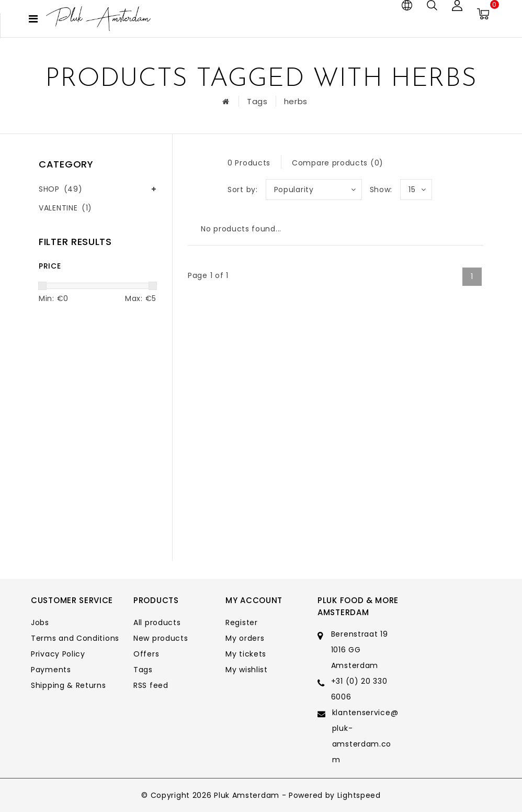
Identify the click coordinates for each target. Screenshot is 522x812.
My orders (245, 638)
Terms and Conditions (75, 638)
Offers (146, 654)
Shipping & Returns (69, 685)
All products (157, 622)
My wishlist (247, 670)
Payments (51, 670)
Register (242, 622)
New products (161, 638)
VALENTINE (65, 208)
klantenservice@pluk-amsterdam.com (365, 736)
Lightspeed (359, 795)
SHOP (60, 189)
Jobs (40, 622)
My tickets (246, 654)
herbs (296, 101)
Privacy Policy (58, 654)
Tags (257, 101)
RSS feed (151, 685)
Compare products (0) (338, 163)
